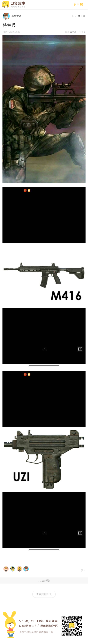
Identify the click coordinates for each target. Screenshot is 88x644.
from (75, 16)
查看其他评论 (44, 594)
